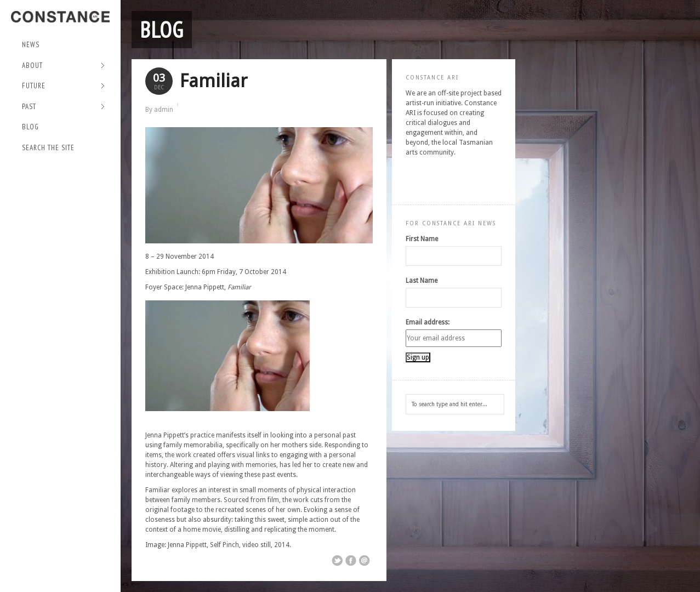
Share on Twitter (337, 561)
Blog (30, 127)
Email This (365, 561)
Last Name (422, 281)
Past (63, 107)
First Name (422, 239)
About (63, 66)
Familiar (214, 81)
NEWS (31, 45)
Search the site (48, 148)
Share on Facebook (351, 561)
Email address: (428, 322)
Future (63, 86)
